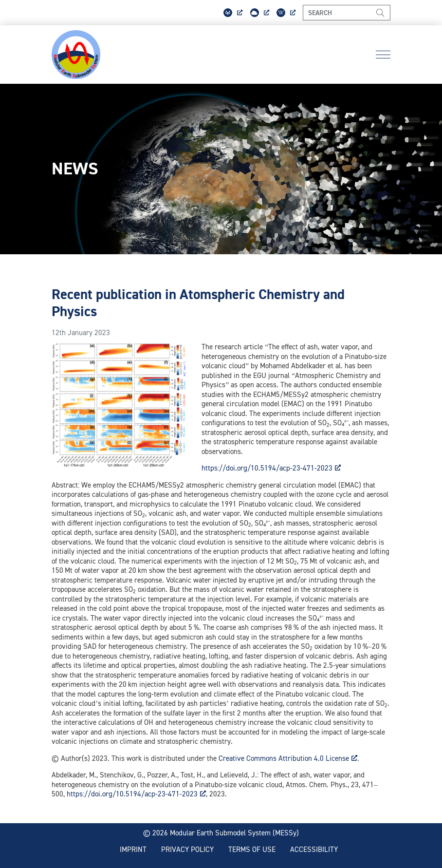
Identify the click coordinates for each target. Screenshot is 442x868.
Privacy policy (187, 849)
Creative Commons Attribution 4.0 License (288, 758)
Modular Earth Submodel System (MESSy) (234, 833)
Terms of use (252, 849)
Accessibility (314, 849)
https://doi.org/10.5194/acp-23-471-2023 (271, 468)
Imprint (133, 849)
